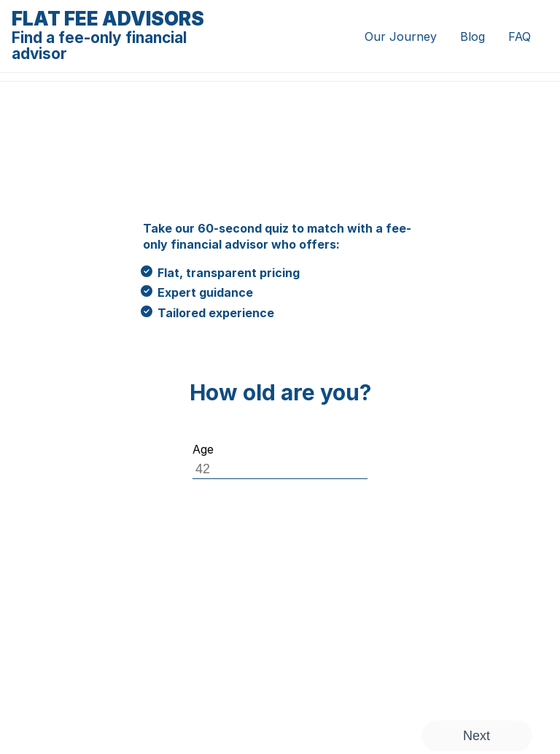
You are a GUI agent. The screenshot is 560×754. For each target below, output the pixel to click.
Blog (472, 36)
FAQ (520, 36)
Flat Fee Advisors (119, 36)
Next (477, 736)
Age (203, 449)
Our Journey (401, 36)
